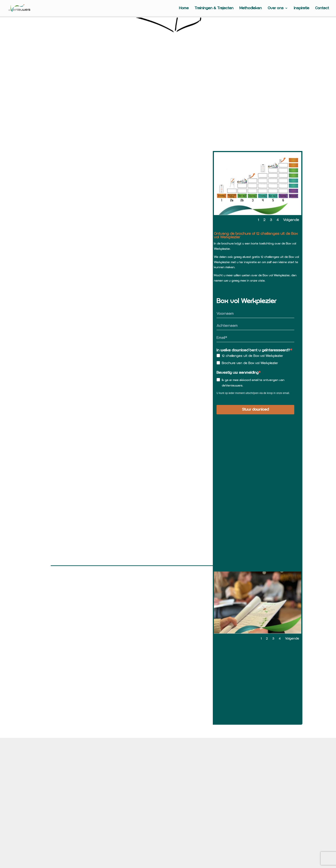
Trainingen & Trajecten (214, 8)
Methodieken (251, 8)
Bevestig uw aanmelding (238, 373)
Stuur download (255, 410)
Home (184, 8)
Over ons (276, 8)
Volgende (291, 220)
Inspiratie (302, 8)
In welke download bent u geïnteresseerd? (253, 350)
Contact (322, 8)
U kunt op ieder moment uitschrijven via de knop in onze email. (253, 393)
